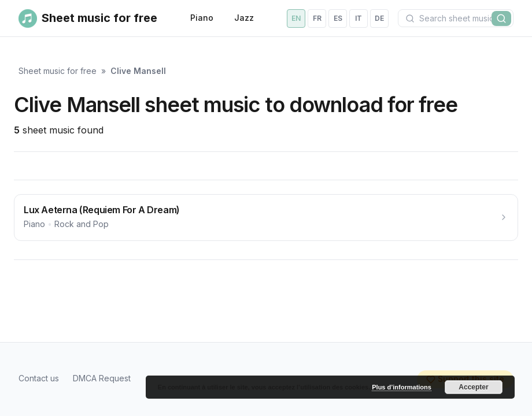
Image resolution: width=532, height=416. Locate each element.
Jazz (244, 18)
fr (317, 18)
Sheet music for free (58, 71)
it (359, 18)
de (379, 18)
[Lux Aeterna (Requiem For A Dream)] (266, 218)
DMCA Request (102, 378)
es (338, 18)
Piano (202, 18)
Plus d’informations (402, 387)
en (296, 18)
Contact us (39, 378)
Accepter (473, 387)
